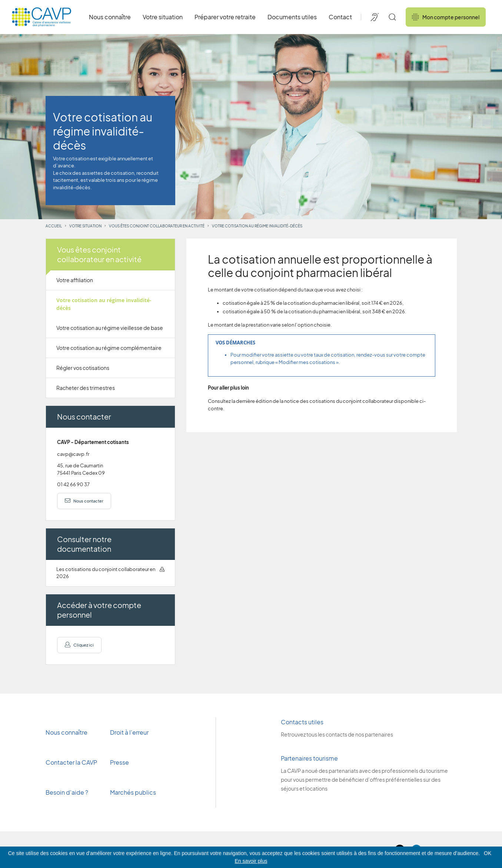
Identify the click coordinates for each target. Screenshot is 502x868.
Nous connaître (110, 17)
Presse (120, 762)
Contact (340, 17)
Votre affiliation (75, 280)
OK (488, 853)
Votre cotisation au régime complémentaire (109, 348)
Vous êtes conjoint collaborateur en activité (157, 226)
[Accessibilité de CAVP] (375, 17)
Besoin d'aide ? (67, 792)
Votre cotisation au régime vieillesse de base (110, 328)
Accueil (54, 226)
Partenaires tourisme (309, 758)
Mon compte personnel (446, 17)
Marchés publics (133, 792)
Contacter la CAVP (71, 762)
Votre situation (163, 17)
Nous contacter (84, 501)
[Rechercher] (392, 17)
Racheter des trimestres (86, 388)
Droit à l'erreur (129, 732)
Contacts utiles (302, 722)
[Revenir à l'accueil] (41, 17)
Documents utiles (292, 17)
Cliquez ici (79, 645)
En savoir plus (251, 861)
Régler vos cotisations (83, 368)
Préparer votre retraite (225, 17)
